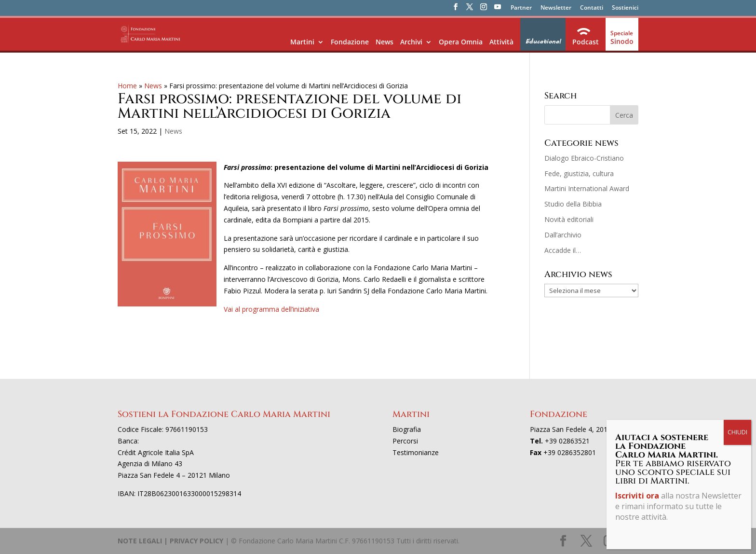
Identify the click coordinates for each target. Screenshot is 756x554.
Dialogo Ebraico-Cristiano (584, 158)
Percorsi (405, 441)
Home (127, 86)
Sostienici (625, 8)
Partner (521, 8)
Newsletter (556, 8)
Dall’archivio (563, 235)
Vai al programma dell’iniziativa (271, 309)
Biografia (407, 429)
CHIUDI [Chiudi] (737, 224)
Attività (501, 42)
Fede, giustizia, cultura (579, 173)
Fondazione (350, 42)
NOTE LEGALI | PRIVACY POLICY (170, 541)
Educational (543, 42)
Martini (302, 42)
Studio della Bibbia (573, 204)
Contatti (592, 8)
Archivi (411, 42)
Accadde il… (563, 250)
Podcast (586, 42)
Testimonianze (416, 452)
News (385, 42)
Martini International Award (587, 188)
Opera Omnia (461, 42)
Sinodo (622, 41)
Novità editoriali (569, 219)
